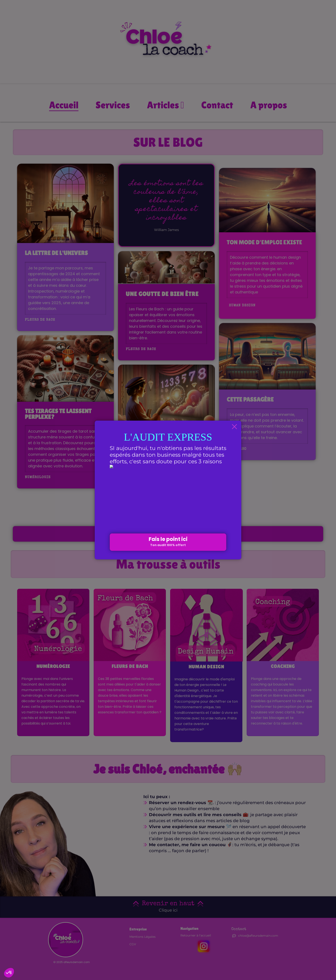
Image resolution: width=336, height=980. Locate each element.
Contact (217, 105)
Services (113, 105)
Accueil (64, 105)
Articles (166, 105)
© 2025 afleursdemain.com (72, 962)
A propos (269, 105)
